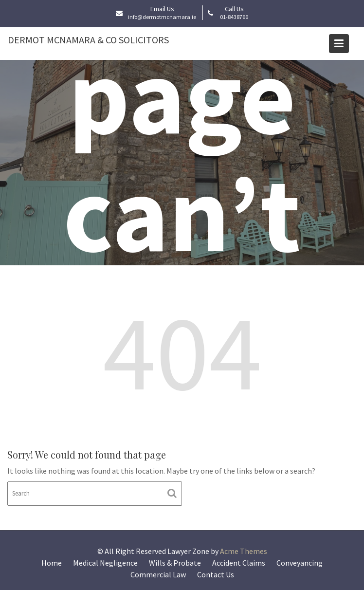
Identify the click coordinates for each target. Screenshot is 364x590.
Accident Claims (239, 563)
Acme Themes (244, 551)
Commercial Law (158, 574)
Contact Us (216, 574)
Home (52, 563)
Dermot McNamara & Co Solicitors (88, 40)
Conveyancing (300, 563)
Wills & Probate (175, 563)
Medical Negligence (105, 563)
